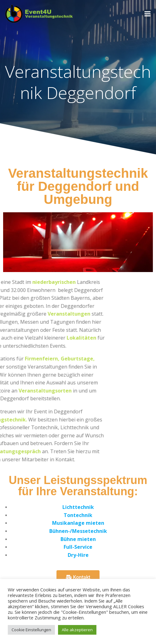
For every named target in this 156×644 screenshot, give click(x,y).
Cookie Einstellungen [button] (31, 630)
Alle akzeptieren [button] (77, 630)
